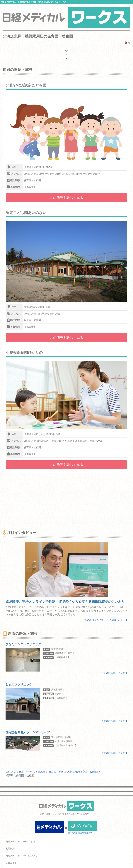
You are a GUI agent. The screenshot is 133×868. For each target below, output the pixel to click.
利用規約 (10, 849)
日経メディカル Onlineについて (21, 856)
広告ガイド (11, 863)
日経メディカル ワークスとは (20, 842)
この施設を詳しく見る (66, 198)
